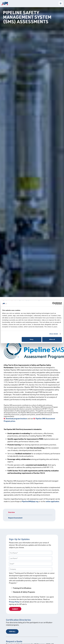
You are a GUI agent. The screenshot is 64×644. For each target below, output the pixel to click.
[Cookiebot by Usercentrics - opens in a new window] (54, 304)
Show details (54, 334)
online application (52, 501)
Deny (32, 339)
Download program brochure (16, 419)
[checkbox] (32, 590)
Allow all (52, 339)
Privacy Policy (14, 602)
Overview (11, 512)
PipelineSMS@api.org (30, 501)
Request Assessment (15, 518)
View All (12, 631)
